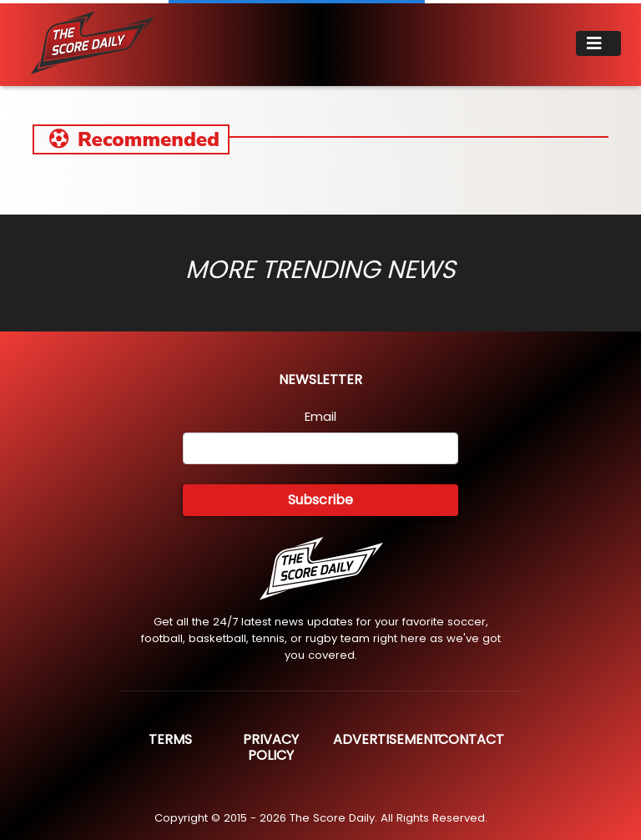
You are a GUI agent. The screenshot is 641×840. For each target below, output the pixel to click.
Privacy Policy (271, 747)
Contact (471, 739)
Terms (170, 739)
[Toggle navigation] (598, 43)
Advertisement (387, 739)
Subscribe (320, 500)
